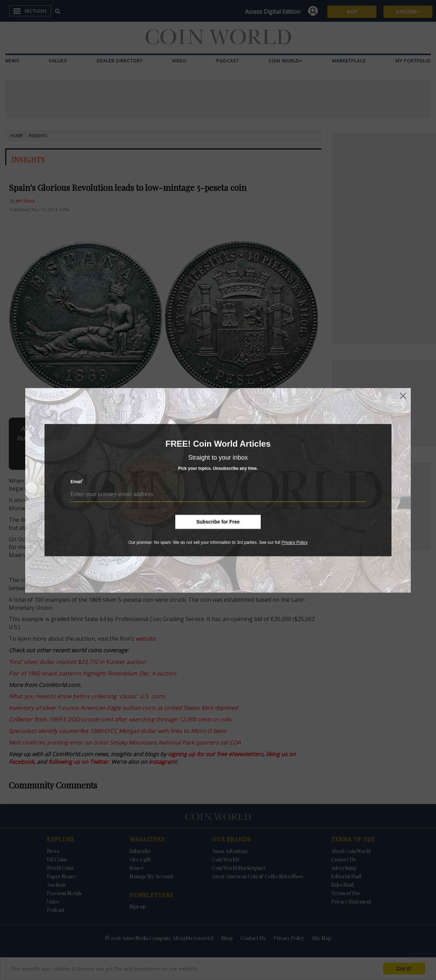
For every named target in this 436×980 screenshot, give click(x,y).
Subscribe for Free (218, 522)
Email (77, 482)
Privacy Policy (295, 542)
